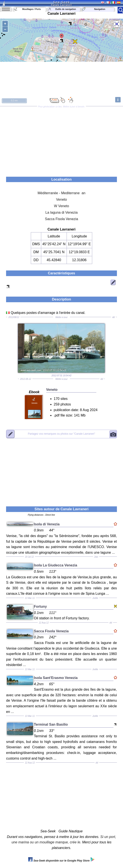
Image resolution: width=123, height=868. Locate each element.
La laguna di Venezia (61, 212)
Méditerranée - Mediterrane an (61, 193)
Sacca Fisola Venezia (61, 219)
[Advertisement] (61, 140)
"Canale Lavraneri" (61, 434)
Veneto (62, 200)
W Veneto (61, 206)
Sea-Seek (61, 2)
